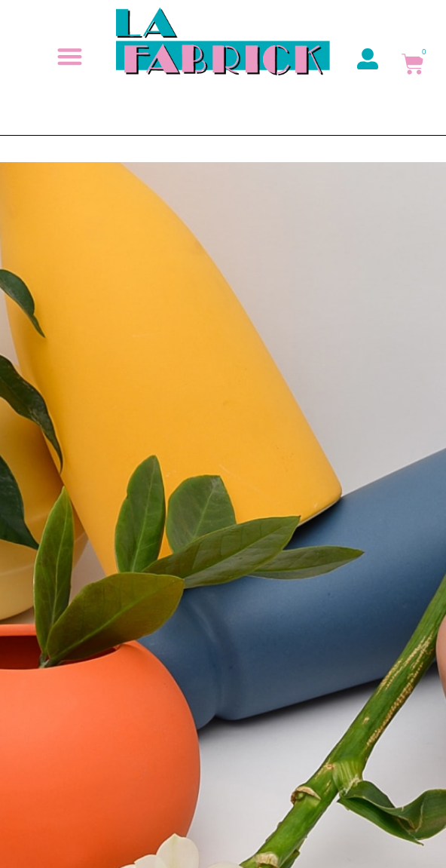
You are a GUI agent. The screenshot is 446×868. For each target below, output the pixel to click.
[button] (70, 56)
